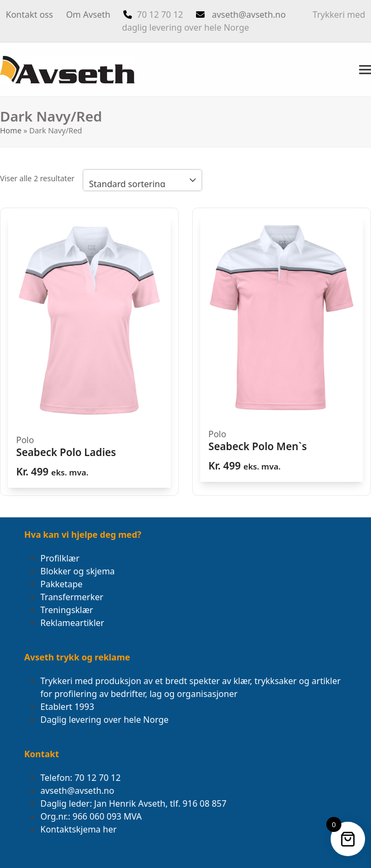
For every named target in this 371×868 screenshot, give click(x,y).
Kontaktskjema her (79, 829)
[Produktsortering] (142, 180)
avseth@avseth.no (248, 15)
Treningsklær (67, 610)
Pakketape (61, 584)
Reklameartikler (72, 623)
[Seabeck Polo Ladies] (89, 351)
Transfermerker (72, 597)
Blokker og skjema (78, 571)
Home (11, 130)
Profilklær (60, 558)
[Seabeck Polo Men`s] (282, 349)
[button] (365, 70)
